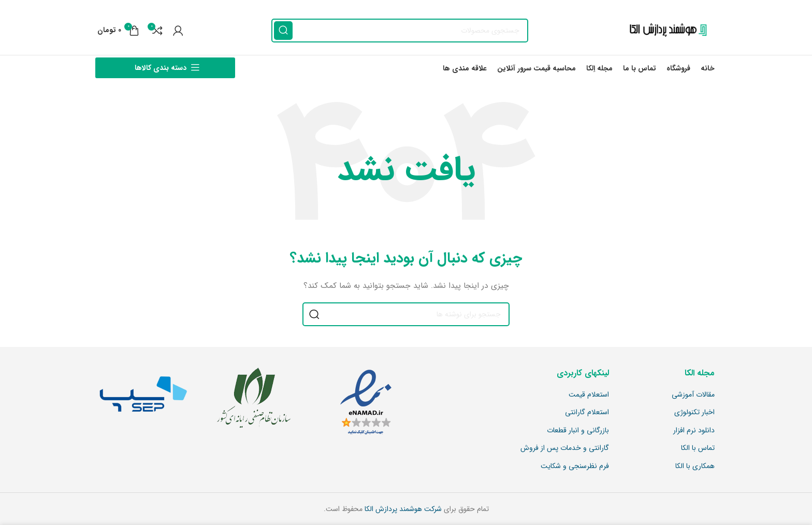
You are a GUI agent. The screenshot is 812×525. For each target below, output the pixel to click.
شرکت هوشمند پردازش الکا (402, 509)
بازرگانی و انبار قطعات (578, 431)
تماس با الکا (698, 448)
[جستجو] (400, 31)
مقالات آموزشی (693, 395)
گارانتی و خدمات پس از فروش (565, 448)
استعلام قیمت (589, 395)
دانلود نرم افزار (694, 431)
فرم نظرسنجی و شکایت (575, 466)
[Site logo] (665, 30)
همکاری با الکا (695, 466)
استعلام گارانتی (587, 413)
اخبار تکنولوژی (694, 413)
